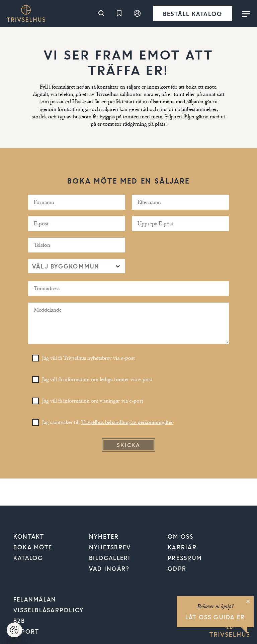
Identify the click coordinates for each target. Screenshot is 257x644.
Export (26, 631)
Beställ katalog (193, 14)
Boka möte (33, 547)
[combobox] (33, 266)
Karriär (182, 547)
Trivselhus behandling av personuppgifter (127, 422)
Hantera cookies (18, 632)
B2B (19, 621)
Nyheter (104, 536)
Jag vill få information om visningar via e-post (93, 401)
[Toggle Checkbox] (35, 358)
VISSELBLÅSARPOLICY (49, 610)
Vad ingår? (109, 568)
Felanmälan (35, 599)
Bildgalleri (110, 558)
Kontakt (29, 536)
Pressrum (185, 558)
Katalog (28, 558)
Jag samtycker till (108, 422)
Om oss (181, 536)
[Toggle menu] (246, 13)
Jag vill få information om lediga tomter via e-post (97, 380)
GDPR (177, 568)
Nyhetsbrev (110, 547)
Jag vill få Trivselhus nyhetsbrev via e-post (89, 358)
